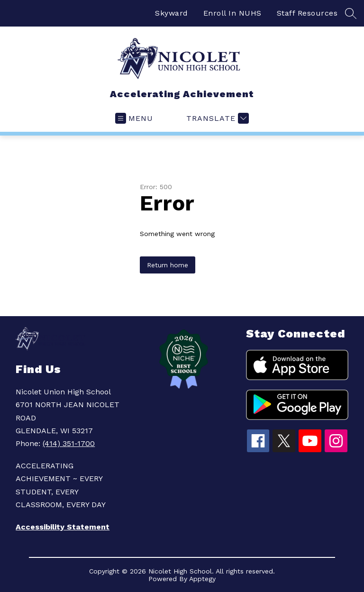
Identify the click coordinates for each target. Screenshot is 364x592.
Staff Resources (307, 13)
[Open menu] (134, 118)
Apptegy (202, 579)
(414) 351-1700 (69, 443)
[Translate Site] (216, 118)
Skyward (172, 13)
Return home (168, 265)
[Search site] (351, 13)
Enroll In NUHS (232, 13)
